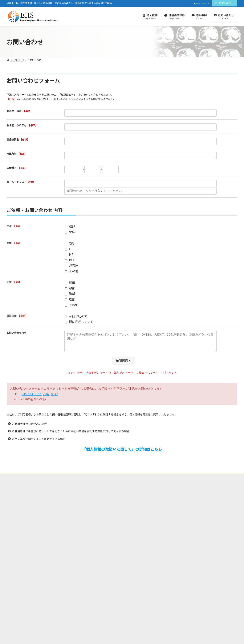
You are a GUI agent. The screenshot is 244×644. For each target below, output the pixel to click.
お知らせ (92, 529)
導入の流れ (175, 510)
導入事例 (92, 522)
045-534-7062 (31, 397)
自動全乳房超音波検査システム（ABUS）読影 (192, 523)
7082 (46, 397)
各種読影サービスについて (183, 516)
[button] (220, 545)
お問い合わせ (225, 3)
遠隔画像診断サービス (178, 503)
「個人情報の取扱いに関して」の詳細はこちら (122, 453)
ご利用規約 (85, 481)
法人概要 (36, 481)
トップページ (17, 481)
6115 (55, 397)
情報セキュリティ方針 (109, 481)
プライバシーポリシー (60, 481)
